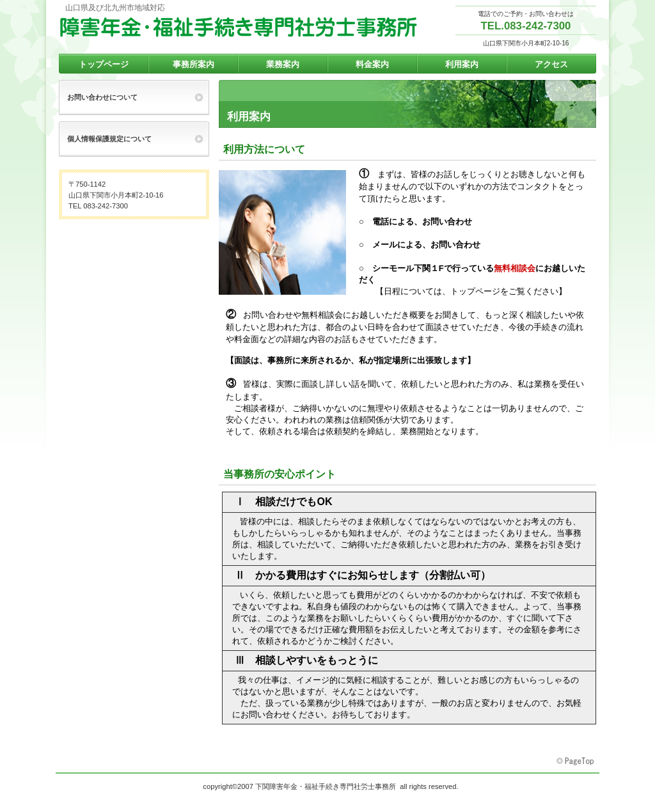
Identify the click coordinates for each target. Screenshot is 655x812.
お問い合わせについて (102, 97)
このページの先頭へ (576, 761)
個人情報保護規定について (109, 139)
